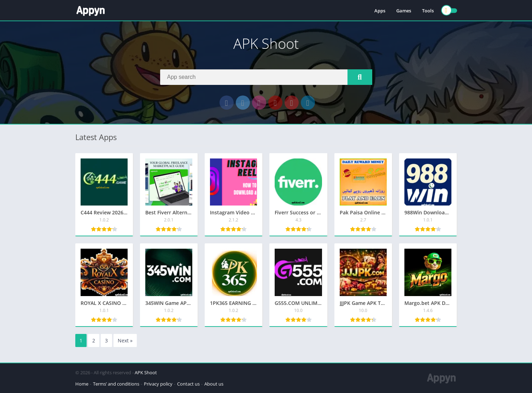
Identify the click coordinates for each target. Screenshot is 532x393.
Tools (428, 11)
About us (214, 384)
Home (82, 384)
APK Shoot (146, 372)
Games (404, 11)
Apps (380, 11)
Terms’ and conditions (116, 384)
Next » (125, 340)
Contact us (188, 384)
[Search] (266, 77)
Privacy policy (158, 384)
